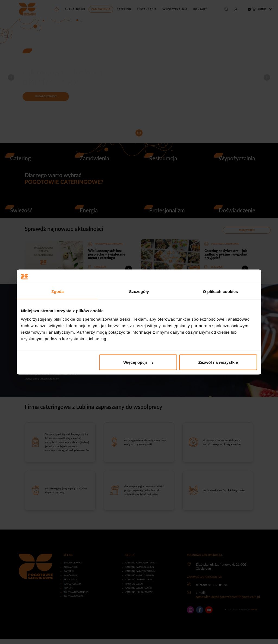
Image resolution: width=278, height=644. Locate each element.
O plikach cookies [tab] (220, 291)
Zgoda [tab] (58, 291)
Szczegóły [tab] (139, 291)
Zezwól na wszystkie (218, 362)
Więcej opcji (138, 362)
